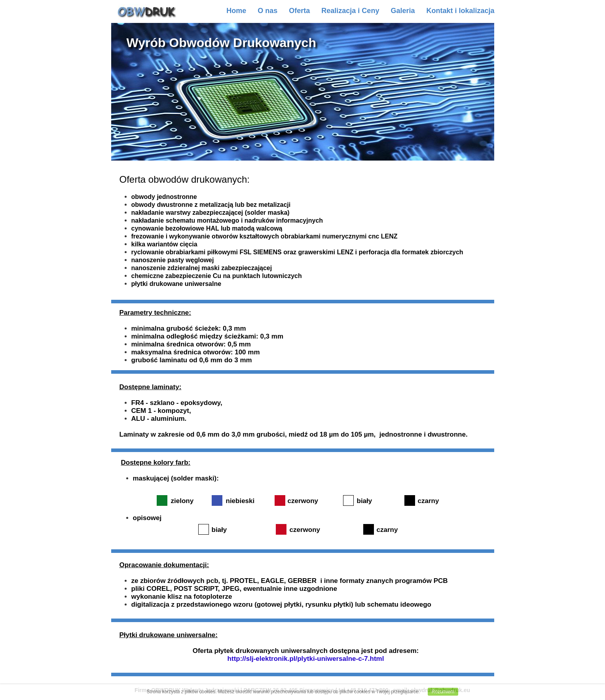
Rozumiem (443, 692)
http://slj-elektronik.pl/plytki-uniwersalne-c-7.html (306, 659)
